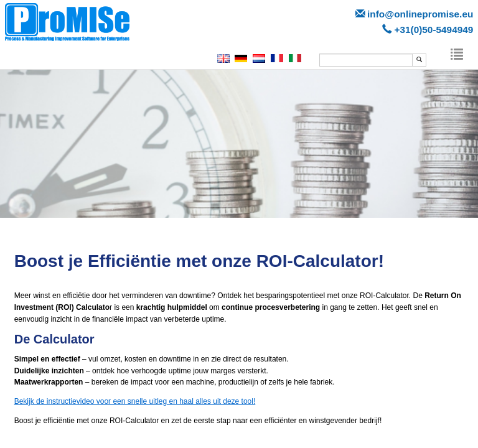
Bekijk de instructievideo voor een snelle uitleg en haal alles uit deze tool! (135, 401)
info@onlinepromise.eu (420, 14)
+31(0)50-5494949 (433, 30)
